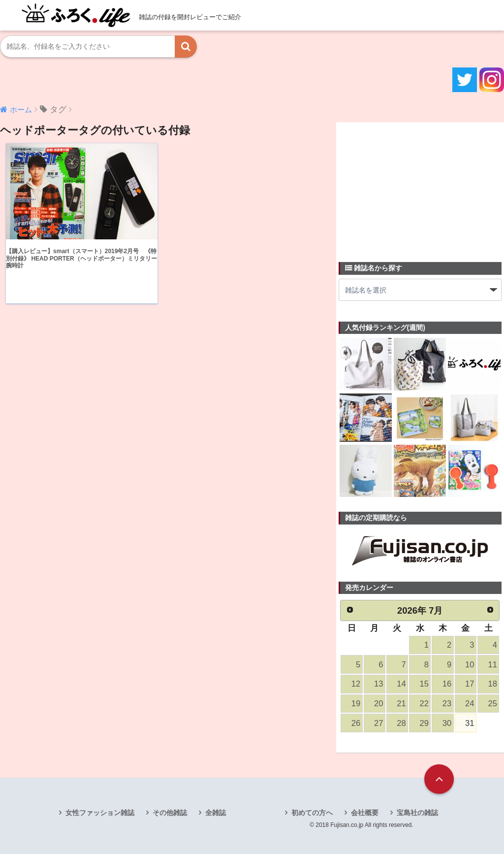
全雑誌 (216, 813)
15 (424, 684)
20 (378, 704)
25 (492, 704)
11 (492, 665)
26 (356, 723)
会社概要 (365, 813)
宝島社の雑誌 (417, 813)
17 (470, 684)
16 (447, 684)
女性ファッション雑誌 (100, 813)
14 (401, 684)
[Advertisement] (412, 186)
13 (378, 684)
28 (401, 723)
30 (447, 723)
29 (424, 723)
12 (356, 684)
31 (470, 723)
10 (470, 665)
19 (356, 704)
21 (401, 704)
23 (447, 704)
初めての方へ (312, 813)
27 (378, 723)
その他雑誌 (170, 813)
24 (470, 704)
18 (492, 684)
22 (424, 704)
